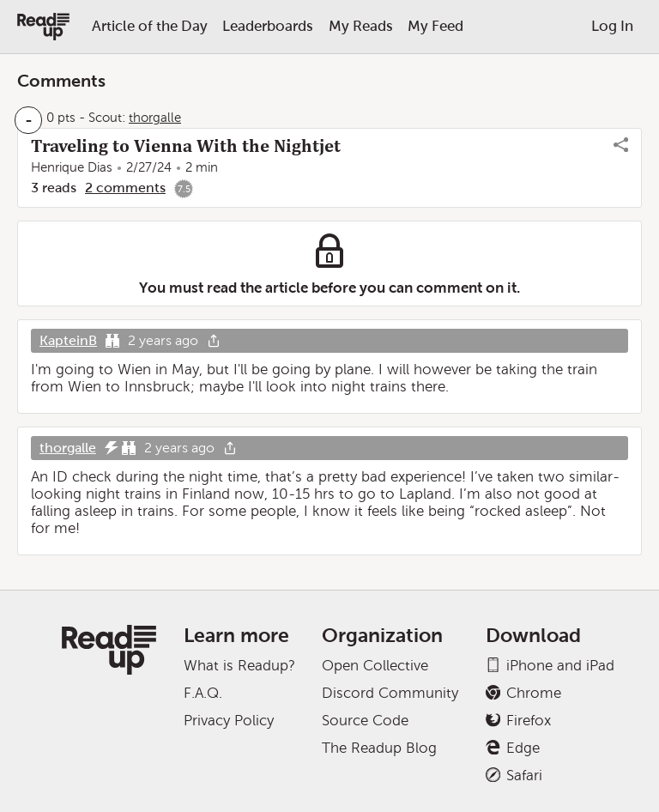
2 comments (125, 188)
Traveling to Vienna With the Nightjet (186, 146)
